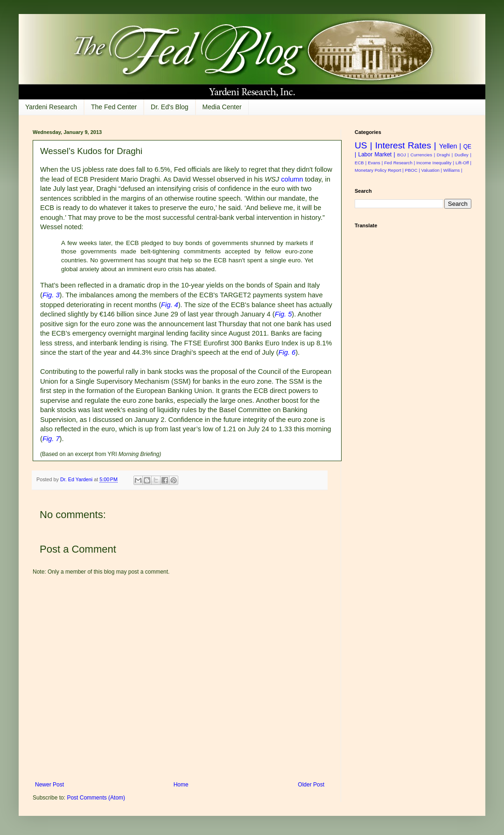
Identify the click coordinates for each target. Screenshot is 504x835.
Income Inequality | (435, 163)
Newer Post (49, 785)
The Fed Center (114, 107)
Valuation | (432, 170)
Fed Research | (399, 163)
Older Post (311, 785)
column (292, 179)
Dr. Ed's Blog (170, 107)
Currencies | (423, 155)
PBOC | (413, 170)
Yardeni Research (51, 107)
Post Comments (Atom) (96, 798)
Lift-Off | (463, 163)
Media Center (222, 107)
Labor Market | (376, 154)
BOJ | (403, 155)
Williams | (453, 170)
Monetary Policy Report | (379, 170)
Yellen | (450, 146)
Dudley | (463, 155)
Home (181, 785)
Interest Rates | (406, 145)
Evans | (375, 163)
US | (364, 145)
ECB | (360, 163)
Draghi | (445, 155)
